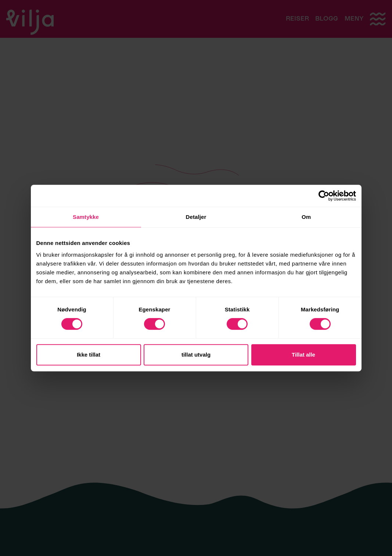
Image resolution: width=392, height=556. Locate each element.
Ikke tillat (89, 355)
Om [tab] (306, 217)
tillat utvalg (196, 355)
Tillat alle (303, 355)
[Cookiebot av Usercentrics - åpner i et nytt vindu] (324, 196)
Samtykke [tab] (86, 217)
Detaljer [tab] (196, 217)
